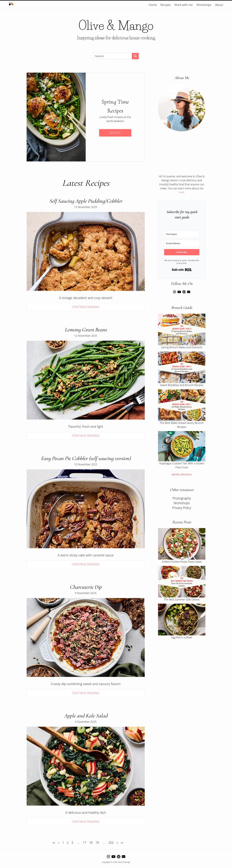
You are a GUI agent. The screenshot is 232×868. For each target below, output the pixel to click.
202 (111, 843)
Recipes (165, 5)
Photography (182, 498)
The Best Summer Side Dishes (182, 599)
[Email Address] (182, 243)
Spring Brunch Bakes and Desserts (182, 347)
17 (85, 843)
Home (153, 5)
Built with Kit (182, 270)
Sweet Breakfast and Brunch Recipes (182, 385)
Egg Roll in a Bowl (182, 637)
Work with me (184, 5)
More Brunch (182, 475)
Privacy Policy (182, 508)
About (219, 5)
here (181, 192)
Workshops (204, 5)
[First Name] (182, 234)
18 (91, 843)
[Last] (122, 843)
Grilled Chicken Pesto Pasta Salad (182, 562)
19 (97, 843)
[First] (54, 843)
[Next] (117, 843)
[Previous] (59, 843)
